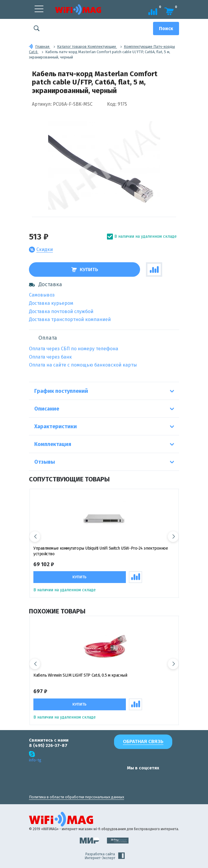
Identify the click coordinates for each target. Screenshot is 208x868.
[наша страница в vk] (114, 779)
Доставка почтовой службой (61, 311)
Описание (47, 409)
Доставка (45, 285)
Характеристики (56, 426)
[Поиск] (166, 29)
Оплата (48, 338)
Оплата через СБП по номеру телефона (74, 349)
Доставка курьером (51, 303)
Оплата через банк (50, 357)
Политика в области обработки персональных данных (77, 797)
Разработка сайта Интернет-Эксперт (105, 856)
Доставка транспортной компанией (70, 319)
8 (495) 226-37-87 (48, 745)
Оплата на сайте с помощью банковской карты (83, 365)
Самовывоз (42, 295)
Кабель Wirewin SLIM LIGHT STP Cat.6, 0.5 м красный (80, 675)
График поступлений (61, 391)
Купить (85, 269)
